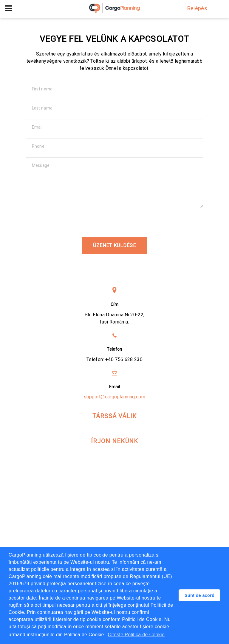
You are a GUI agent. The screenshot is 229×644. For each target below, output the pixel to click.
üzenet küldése (114, 245)
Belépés (194, 8)
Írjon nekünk (114, 441)
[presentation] (71, 223)
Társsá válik (114, 416)
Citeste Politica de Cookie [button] (136, 635)
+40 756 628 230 (124, 359)
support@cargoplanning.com (114, 397)
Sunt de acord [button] (199, 595)
